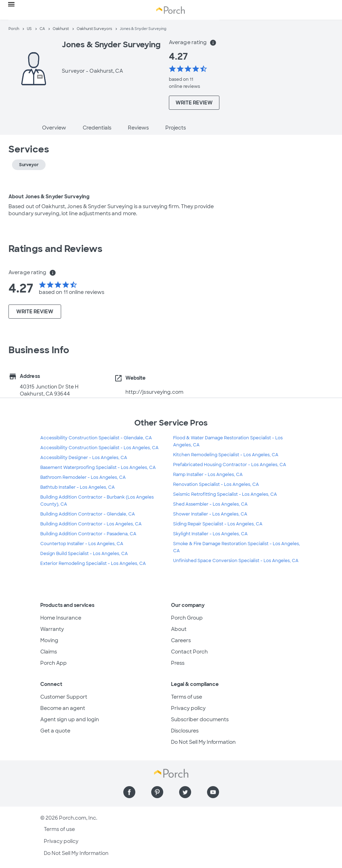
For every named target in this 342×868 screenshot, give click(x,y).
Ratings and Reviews (55, 249)
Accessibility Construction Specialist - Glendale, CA (96, 438)
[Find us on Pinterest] (157, 792)
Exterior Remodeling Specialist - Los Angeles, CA (93, 563)
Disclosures (185, 731)
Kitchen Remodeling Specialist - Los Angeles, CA (226, 455)
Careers (181, 640)
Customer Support (64, 697)
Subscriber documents (200, 719)
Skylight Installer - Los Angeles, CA (210, 534)
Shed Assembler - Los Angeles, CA (210, 504)
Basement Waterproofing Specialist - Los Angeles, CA (98, 468)
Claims (49, 652)
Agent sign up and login (70, 719)
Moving (49, 640)
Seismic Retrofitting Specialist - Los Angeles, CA (225, 494)
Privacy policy (188, 708)
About (179, 629)
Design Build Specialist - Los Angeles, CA (84, 554)
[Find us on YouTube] (213, 792)
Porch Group (187, 618)
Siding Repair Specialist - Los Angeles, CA (218, 524)
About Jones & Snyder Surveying (49, 197)
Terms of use (187, 697)
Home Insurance (61, 618)
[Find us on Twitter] (185, 792)
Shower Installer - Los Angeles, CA (210, 514)
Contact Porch (189, 652)
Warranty (52, 629)
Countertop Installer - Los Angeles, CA (82, 544)
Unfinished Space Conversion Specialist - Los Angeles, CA (236, 561)
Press (178, 663)
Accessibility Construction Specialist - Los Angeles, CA (99, 448)
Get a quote (55, 731)
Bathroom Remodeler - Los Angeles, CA (83, 477)
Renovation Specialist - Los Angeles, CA (216, 484)
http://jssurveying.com (154, 392)
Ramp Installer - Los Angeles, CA (208, 475)
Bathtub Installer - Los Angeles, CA (78, 487)
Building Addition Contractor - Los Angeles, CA (91, 524)
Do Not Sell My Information (203, 742)
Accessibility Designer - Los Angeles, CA (84, 458)
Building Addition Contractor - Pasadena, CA (88, 534)
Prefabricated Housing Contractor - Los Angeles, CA (230, 465)
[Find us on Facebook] (129, 792)
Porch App (54, 663)
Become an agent (63, 708)
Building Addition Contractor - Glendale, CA (88, 514)
